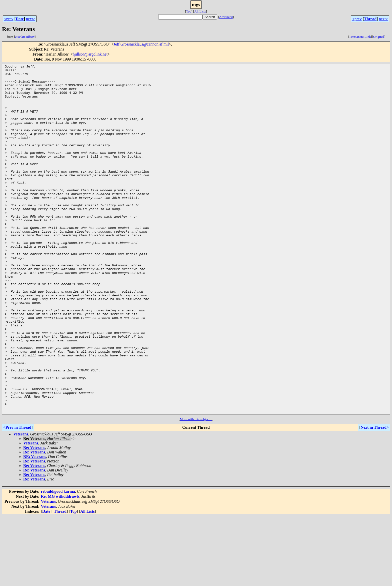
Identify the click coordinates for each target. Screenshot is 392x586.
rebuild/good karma (58, 561)
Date (20, 19)
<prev (9, 19)
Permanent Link (360, 37)
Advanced (226, 17)
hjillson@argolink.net (90, 54)
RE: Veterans (35, 526)
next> (31, 19)
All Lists (200, 11)
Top (189, 11)
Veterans (21, 504)
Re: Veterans (34, 517)
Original (378, 37)
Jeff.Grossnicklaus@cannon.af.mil (141, 44)
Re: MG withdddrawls (60, 566)
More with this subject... (196, 489)
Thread (370, 19)
